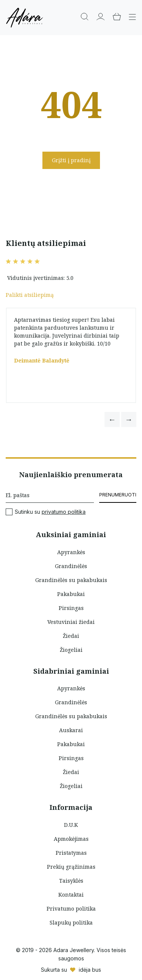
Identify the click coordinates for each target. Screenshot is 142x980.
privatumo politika (64, 512)
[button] (112, 419)
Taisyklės (71, 881)
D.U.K (71, 825)
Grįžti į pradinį (71, 160)
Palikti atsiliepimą (30, 295)
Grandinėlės (71, 566)
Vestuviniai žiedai (71, 622)
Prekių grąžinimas (71, 867)
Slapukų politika (71, 922)
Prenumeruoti (118, 495)
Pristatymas (71, 853)
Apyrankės (71, 552)
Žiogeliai (71, 650)
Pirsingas (71, 608)
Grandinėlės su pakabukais (71, 580)
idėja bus (90, 970)
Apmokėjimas (71, 839)
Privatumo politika (71, 909)
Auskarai (71, 730)
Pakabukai (71, 594)
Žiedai (71, 636)
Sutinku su (46, 512)
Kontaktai (71, 895)
